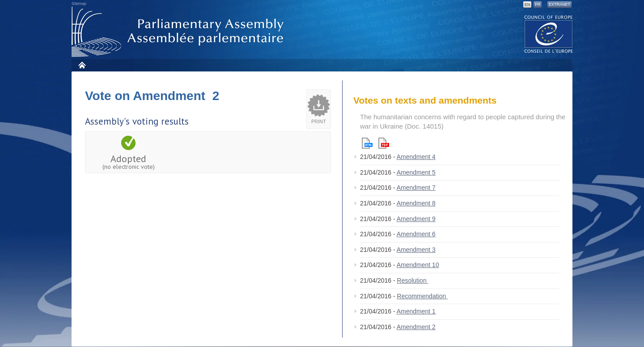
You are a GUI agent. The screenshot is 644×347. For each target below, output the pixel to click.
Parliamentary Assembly (179, 32)
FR (538, 4)
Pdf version (384, 143)
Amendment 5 (416, 172)
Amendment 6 (416, 234)
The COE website (549, 34)
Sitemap (79, 4)
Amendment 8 (416, 203)
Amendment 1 (416, 311)
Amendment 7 (416, 188)
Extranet (559, 4)
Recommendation (423, 296)
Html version (367, 143)
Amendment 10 (418, 265)
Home (82, 65)
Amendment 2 (416, 327)
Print (319, 121)
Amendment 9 (416, 219)
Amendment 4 (416, 157)
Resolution (413, 280)
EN (527, 4)
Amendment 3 (416, 250)
